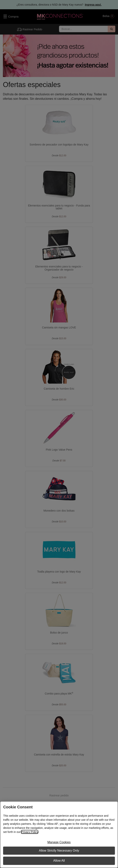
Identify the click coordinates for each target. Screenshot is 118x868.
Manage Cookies (59, 842)
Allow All (59, 861)
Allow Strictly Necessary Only (59, 851)
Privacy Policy (30, 832)
